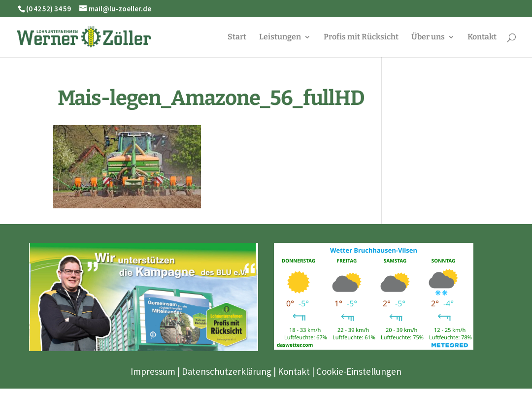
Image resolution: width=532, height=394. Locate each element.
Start (237, 37)
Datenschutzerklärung (227, 371)
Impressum (153, 371)
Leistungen (280, 37)
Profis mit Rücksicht (361, 37)
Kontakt (482, 37)
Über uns (428, 37)
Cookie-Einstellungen (359, 371)
